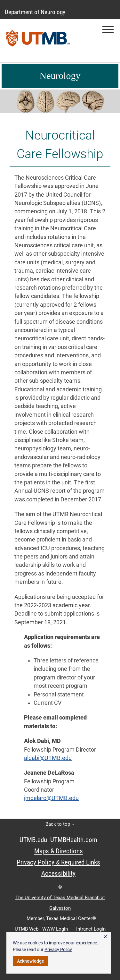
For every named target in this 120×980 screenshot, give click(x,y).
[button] (108, 29)
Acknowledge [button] (31, 961)
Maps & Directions (59, 851)
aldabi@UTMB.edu (48, 758)
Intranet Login (91, 929)
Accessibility (58, 873)
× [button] (106, 936)
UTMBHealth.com (74, 840)
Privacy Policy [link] (58, 950)
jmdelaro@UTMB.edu (51, 798)
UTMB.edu (33, 840)
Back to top (60, 824)
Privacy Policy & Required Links (58, 862)
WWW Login (55, 929)
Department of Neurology (35, 12)
